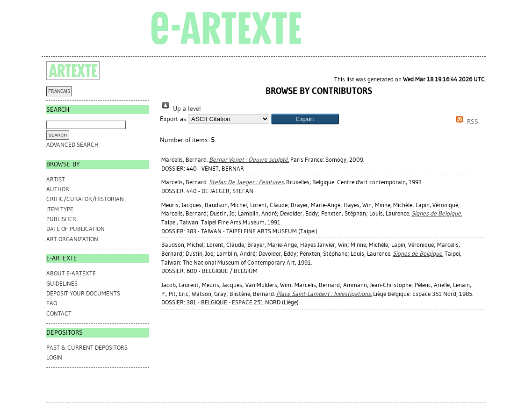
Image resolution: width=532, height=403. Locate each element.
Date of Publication (75, 229)
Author (58, 189)
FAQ (52, 303)
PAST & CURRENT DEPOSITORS (87, 348)
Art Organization (72, 239)
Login (54, 357)
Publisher (61, 219)
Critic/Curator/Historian (85, 199)
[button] (305, 119)
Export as (173, 119)
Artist (56, 179)
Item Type (60, 209)
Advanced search (72, 145)
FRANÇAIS (59, 91)
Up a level (180, 109)
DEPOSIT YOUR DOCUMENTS (83, 293)
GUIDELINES (62, 284)
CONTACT (59, 313)
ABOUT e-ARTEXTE (71, 273)
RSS (466, 122)
